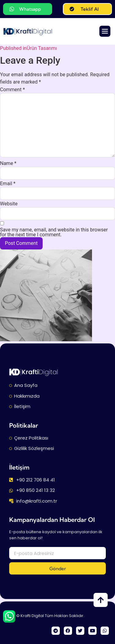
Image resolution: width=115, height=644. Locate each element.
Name (8, 163)
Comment (12, 90)
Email (8, 184)
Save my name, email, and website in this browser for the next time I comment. (54, 232)
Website (9, 204)
